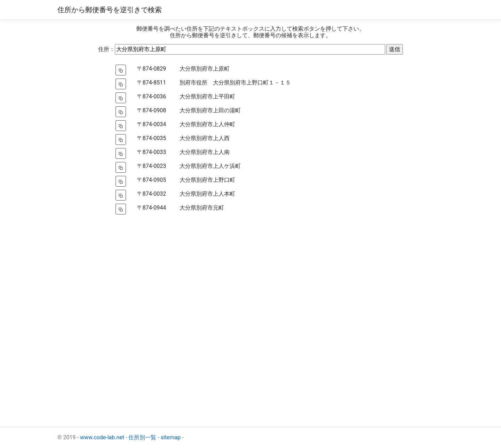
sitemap (171, 437)
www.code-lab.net (102, 437)
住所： (106, 49)
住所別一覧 (142, 437)
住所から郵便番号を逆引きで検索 (110, 10)
